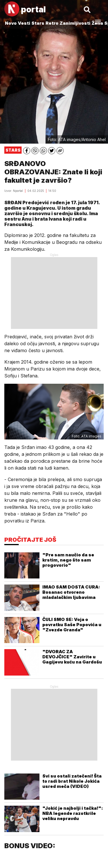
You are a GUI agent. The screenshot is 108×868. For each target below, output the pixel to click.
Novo (11, 23)
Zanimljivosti (75, 23)
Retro (52, 23)
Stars (38, 23)
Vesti (24, 23)
